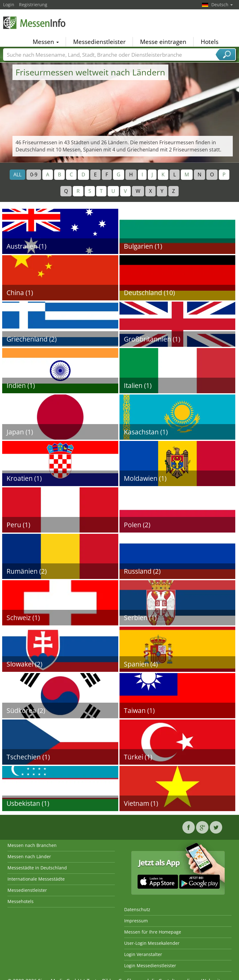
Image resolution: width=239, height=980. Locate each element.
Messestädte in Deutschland (37, 868)
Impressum (136, 921)
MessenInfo (34, 23)
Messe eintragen (163, 42)
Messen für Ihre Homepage (153, 932)
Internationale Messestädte (36, 879)
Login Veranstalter (143, 954)
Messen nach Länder (29, 856)
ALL (17, 174)
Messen (46, 42)
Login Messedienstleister (150, 966)
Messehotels (21, 901)
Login (9, 5)
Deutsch (222, 5)
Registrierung (33, 5)
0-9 (34, 174)
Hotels (210, 42)
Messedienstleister (99, 42)
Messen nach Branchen (32, 845)
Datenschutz (137, 909)
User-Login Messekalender (152, 943)
